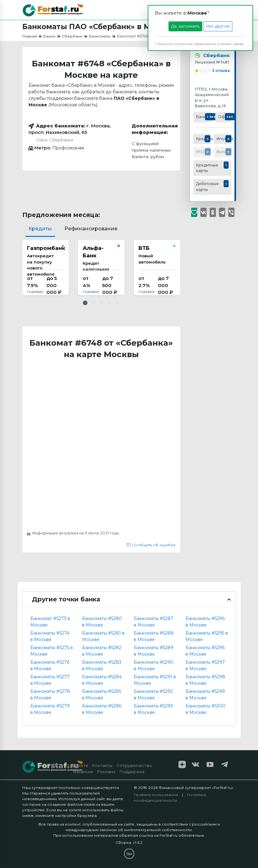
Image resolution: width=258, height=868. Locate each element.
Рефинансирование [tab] (91, 229)
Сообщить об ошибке (151, 545)
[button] (85, 303)
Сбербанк (216, 56)
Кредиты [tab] (40, 229)
